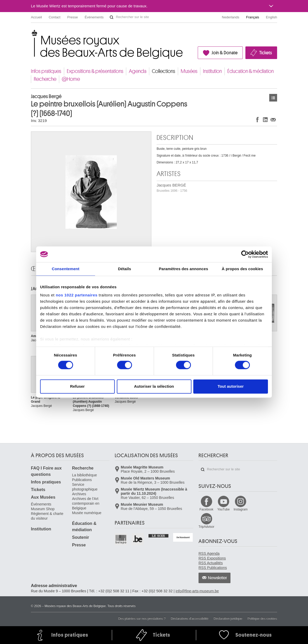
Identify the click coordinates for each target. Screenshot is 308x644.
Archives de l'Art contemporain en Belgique (86, 503)
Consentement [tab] (66, 269)
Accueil (36, 17)
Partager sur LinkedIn (265, 119)
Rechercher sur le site (112, 17)
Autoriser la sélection (154, 386)
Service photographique (85, 487)
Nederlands (231, 17)
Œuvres (273, 98)
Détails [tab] (125, 269)
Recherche (45, 79)
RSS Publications (213, 568)
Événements (94, 17)
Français (253, 17)
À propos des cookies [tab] (243, 269)
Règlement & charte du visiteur (47, 516)
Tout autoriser (231, 386)
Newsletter (218, 578)
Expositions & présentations (95, 71)
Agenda (138, 71)
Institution (212, 71)
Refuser (78, 386)
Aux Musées (43, 497)
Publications (82, 480)
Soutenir (81, 537)
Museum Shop (43, 509)
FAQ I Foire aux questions (46, 471)
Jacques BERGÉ (172, 188)
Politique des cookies (262, 619)
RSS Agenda (209, 553)
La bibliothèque (84, 475)
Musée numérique (87, 513)
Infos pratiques (46, 71)
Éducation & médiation (251, 71)
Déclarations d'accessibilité (190, 619)
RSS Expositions (212, 558)
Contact (55, 17)
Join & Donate (225, 53)
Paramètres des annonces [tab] (183, 269)
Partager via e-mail (273, 119)
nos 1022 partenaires (77, 295)
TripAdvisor (206, 527)
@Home (71, 79)
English (271, 17)
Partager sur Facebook (257, 119)
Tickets (266, 53)
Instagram (241, 509)
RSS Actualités (211, 563)
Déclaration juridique (228, 619)
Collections (164, 71)
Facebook (207, 509)
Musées (189, 71)
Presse (73, 17)
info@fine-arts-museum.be (197, 591)
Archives (79, 494)
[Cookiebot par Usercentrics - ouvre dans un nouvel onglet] (245, 254)
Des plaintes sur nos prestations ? (142, 619)
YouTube (224, 509)
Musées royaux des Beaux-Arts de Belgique (31, 34)
